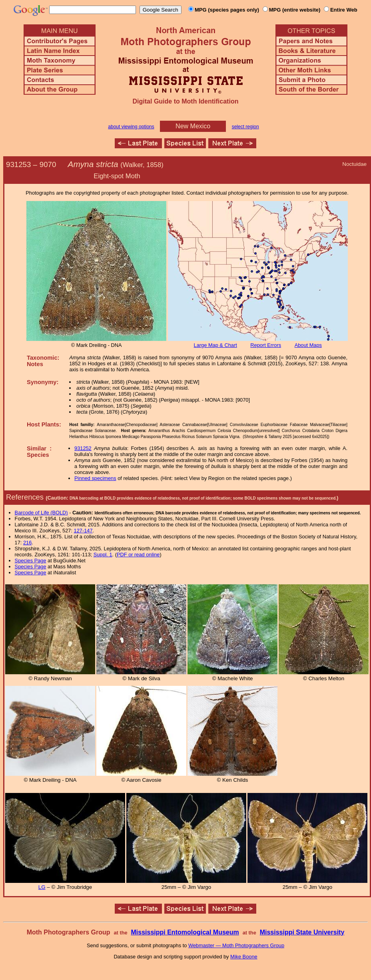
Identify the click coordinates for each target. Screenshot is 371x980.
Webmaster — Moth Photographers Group (236, 945)
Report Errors (266, 345)
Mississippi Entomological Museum (185, 932)
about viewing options (131, 127)
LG (42, 887)
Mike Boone (244, 957)
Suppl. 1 (103, 555)
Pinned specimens (95, 478)
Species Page (31, 561)
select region (245, 127)
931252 (83, 448)
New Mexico (193, 126)
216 (27, 543)
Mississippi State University (302, 932)
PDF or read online (138, 555)
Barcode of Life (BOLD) (41, 513)
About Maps (308, 345)
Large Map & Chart (215, 345)
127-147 (83, 531)
